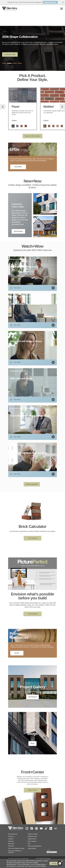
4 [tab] (20, 63)
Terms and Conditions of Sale (16, 849)
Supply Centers (32, 839)
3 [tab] (15, 63)
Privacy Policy (40, 864)
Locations (11, 839)
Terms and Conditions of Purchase (15, 852)
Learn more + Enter (10, 54)
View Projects (18, 231)
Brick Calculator (32, 841)
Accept (54, 863)
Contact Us (11, 837)
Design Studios (32, 849)
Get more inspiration (32, 484)
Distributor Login (32, 837)
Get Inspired (32, 697)
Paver (16, 107)
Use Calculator (33, 538)
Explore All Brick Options (32, 136)
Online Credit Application (35, 846)
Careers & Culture (33, 834)
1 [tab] (4, 63)
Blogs (32, 744)
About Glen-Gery (13, 834)
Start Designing (32, 614)
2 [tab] (9, 63)
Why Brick (11, 846)
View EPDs (18, 167)
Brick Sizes (11, 844)
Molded (49, 107)
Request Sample (50, 2)
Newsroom (11, 841)
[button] (32, 2)
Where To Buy (32, 790)
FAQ (29, 844)
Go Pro (17, 653)
